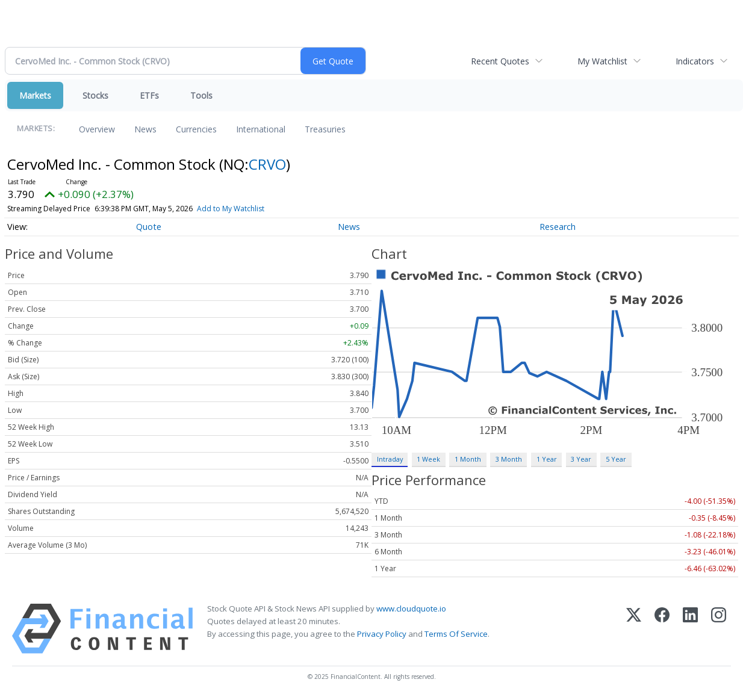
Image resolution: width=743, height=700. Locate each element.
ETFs (149, 95)
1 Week (428, 459)
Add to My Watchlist (231, 209)
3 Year (581, 459)
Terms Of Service (456, 634)
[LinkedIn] (690, 629)
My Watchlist (602, 61)
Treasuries (325, 129)
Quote (149, 227)
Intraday (390, 459)
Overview (97, 129)
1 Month (468, 459)
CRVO (267, 164)
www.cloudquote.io (411, 609)
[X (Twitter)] (634, 629)
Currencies (196, 129)
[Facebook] (662, 629)
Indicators (695, 61)
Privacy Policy (382, 634)
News (145, 129)
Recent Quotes (500, 61)
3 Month (509, 459)
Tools (201, 95)
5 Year (616, 459)
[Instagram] (719, 629)
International (261, 129)
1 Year (547, 459)
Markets (35, 95)
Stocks (95, 95)
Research (558, 227)
